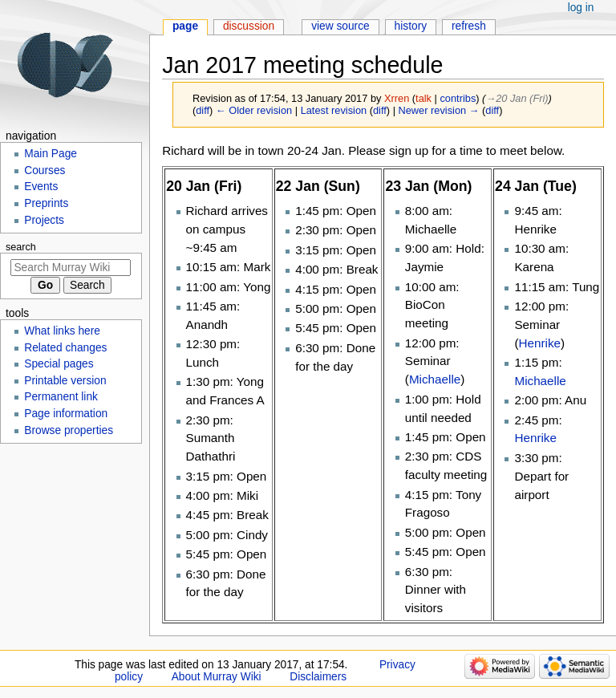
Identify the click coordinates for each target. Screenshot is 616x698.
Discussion (249, 26)
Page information (66, 414)
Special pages (59, 364)
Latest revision (334, 110)
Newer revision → (439, 110)
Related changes (65, 348)
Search (21, 247)
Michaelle (435, 379)
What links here (62, 331)
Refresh (469, 26)
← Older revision (254, 110)
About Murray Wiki (217, 677)
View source (340, 26)
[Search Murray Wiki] (71, 268)
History (411, 26)
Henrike (540, 343)
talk (423, 98)
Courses (45, 170)
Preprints (46, 203)
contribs (458, 98)
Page (185, 26)
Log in (581, 8)
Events (41, 187)
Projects (44, 220)
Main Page (51, 154)
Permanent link (61, 397)
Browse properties (69, 430)
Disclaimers (318, 677)
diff (203, 110)
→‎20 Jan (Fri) (517, 98)
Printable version (65, 381)
